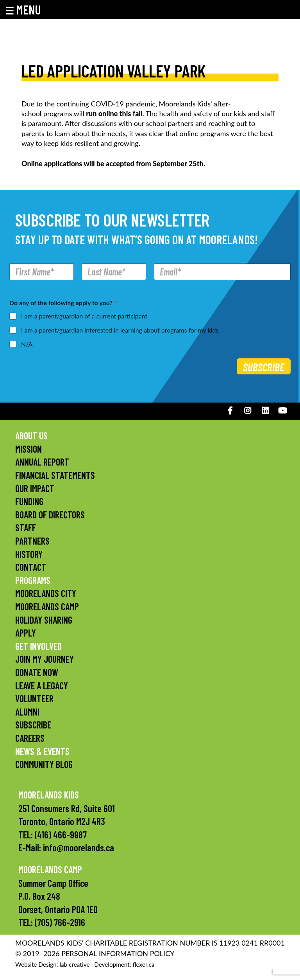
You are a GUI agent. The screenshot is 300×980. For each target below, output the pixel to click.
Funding (29, 501)
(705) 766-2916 (60, 922)
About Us (31, 436)
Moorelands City (46, 593)
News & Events (42, 751)
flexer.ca (144, 964)
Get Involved (38, 646)
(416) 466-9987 (61, 835)
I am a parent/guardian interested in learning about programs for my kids (120, 330)
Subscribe (264, 367)
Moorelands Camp (47, 607)
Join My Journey (45, 659)
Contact (31, 567)
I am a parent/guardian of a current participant (84, 316)
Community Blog (44, 764)
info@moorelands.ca (79, 848)
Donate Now (37, 672)
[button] (29, 9)
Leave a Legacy (42, 686)
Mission (29, 449)
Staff (26, 528)
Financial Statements (55, 475)
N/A (27, 344)
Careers (30, 738)
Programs (33, 580)
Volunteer (34, 699)
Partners (32, 541)
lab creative (74, 964)
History (29, 554)
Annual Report (42, 462)
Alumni (27, 712)
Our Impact (35, 488)
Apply (26, 633)
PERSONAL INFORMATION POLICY (118, 953)
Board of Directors (50, 515)
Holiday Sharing (44, 620)
